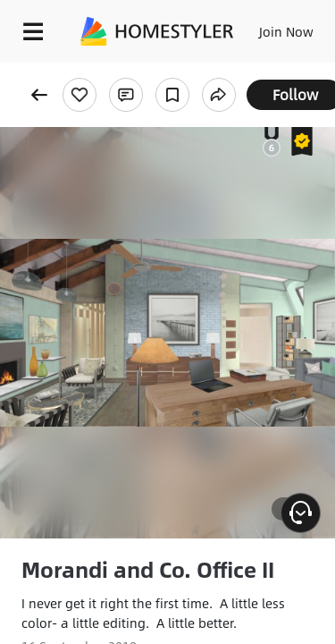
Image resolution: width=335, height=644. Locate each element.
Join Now (286, 31)
